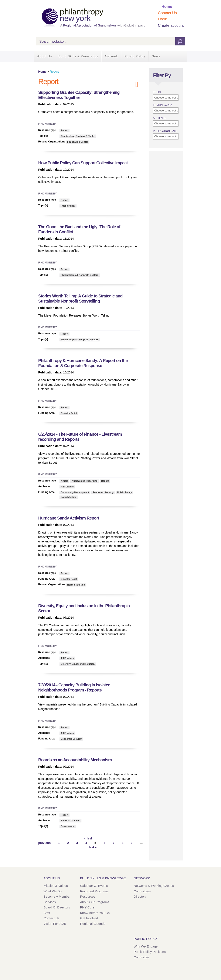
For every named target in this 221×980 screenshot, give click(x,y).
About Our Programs (95, 902)
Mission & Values (56, 886)
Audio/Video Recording (84, 481)
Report (64, 130)
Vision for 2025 (55, 924)
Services (50, 902)
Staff (47, 913)
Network (112, 56)
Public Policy (135, 56)
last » (93, 847)
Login (163, 19)
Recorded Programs (94, 891)
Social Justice (69, 497)
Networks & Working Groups (154, 886)
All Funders (67, 487)
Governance (68, 826)
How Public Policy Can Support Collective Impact (83, 163)
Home (167, 7)
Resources (88, 896)
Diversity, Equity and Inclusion (78, 664)
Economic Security (103, 492)
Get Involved (89, 918)
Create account (171, 25)
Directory (140, 896)
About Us (45, 56)
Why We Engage (146, 946)
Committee (141, 957)
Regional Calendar (93, 924)
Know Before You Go (95, 913)
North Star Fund (76, 585)
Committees (142, 891)
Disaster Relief (69, 413)
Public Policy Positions (150, 952)
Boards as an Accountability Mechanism (75, 760)
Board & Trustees (70, 821)
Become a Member (57, 896)
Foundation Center (78, 142)
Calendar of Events (94, 886)
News (156, 56)
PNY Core (87, 907)
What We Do (53, 891)
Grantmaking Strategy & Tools (78, 136)
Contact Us (167, 13)
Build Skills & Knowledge (79, 56)
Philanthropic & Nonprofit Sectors (80, 275)
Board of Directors (57, 907)
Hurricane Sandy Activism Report (69, 518)
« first (88, 838)
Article (64, 481)
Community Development (75, 492)
